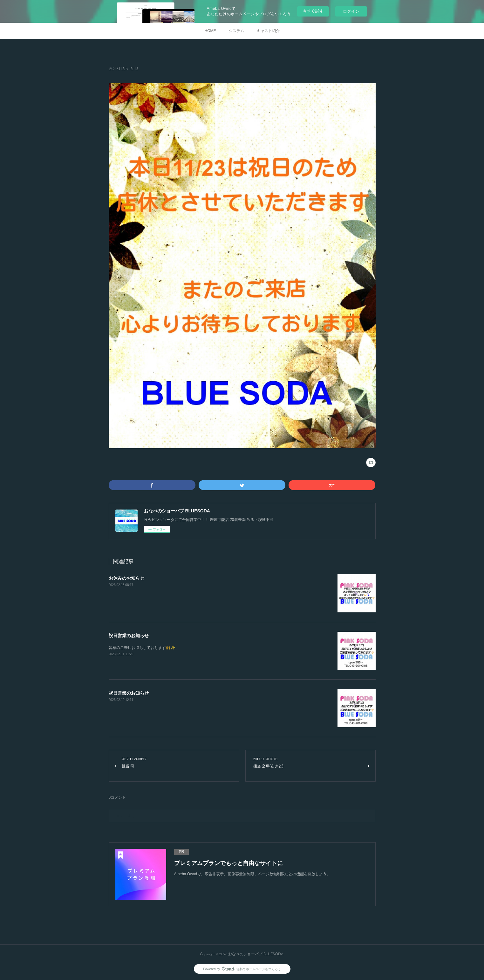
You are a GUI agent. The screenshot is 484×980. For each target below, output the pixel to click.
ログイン (351, 11)
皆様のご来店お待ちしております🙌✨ (142, 648)
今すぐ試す (313, 11)
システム (236, 31)
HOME (210, 31)
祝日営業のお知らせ (129, 636)
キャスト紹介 (268, 31)
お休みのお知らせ (126, 578)
